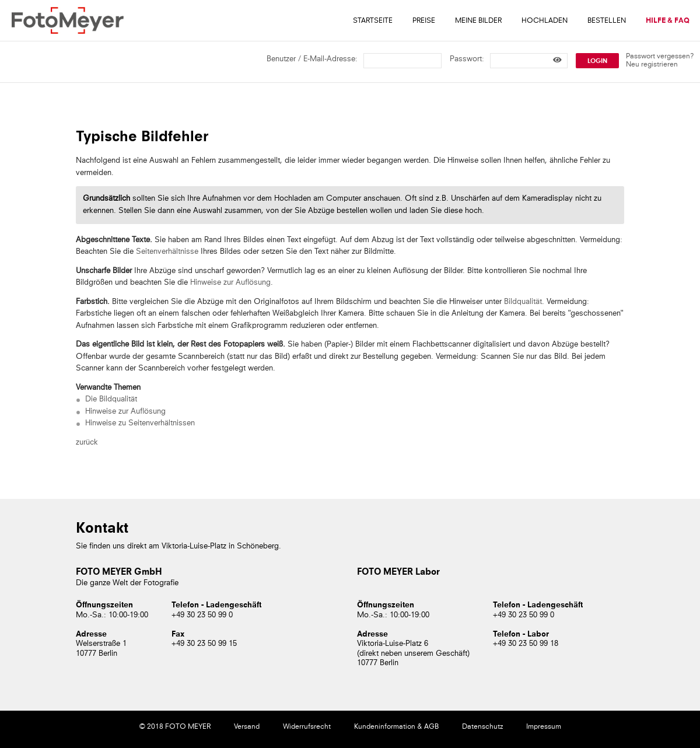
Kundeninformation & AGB (396, 727)
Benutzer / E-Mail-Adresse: (312, 59)
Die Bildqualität (111, 399)
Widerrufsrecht (307, 727)
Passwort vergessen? (660, 57)
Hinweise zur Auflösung (230, 283)
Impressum (544, 727)
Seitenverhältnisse (167, 252)
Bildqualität (523, 302)
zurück (87, 443)
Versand (247, 727)
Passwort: (467, 59)
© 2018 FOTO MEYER (175, 727)
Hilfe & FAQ (668, 21)
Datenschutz (482, 727)
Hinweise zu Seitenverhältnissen (140, 423)
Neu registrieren (652, 65)
